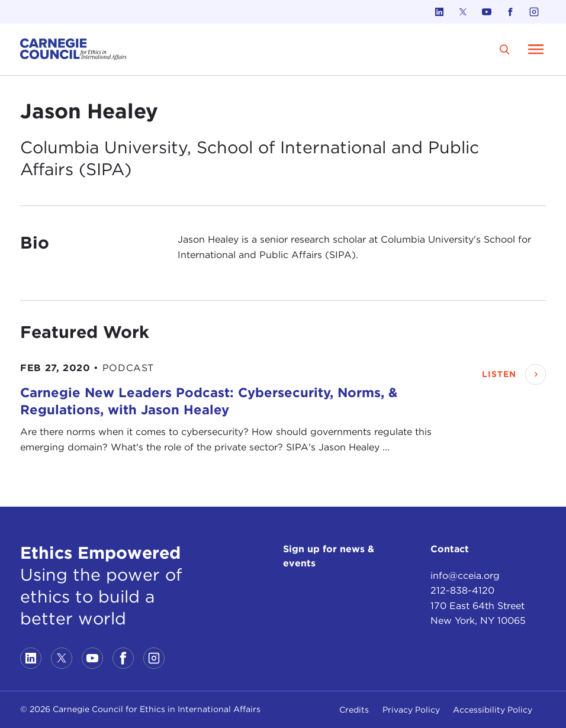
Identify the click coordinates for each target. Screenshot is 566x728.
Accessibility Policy (493, 710)
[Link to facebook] (510, 12)
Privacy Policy (411, 710)
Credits (354, 710)
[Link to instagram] (534, 12)
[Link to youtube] (487, 12)
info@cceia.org (465, 576)
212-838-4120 (462, 590)
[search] (505, 49)
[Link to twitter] (463, 12)
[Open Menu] (536, 49)
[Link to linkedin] (439, 12)
